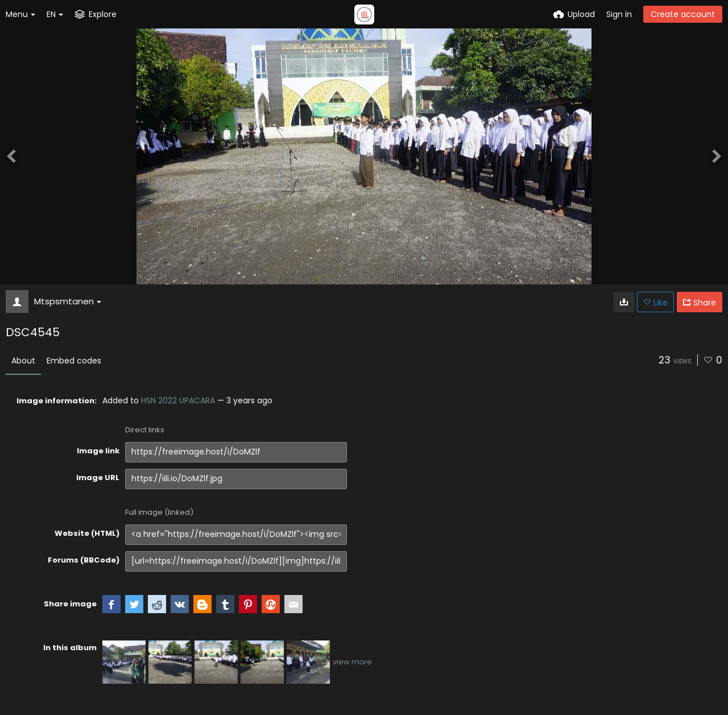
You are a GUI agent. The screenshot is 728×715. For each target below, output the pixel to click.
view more (352, 662)
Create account (683, 14)
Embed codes (74, 361)
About (23, 361)
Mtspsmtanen (68, 301)
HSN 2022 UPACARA (178, 400)
